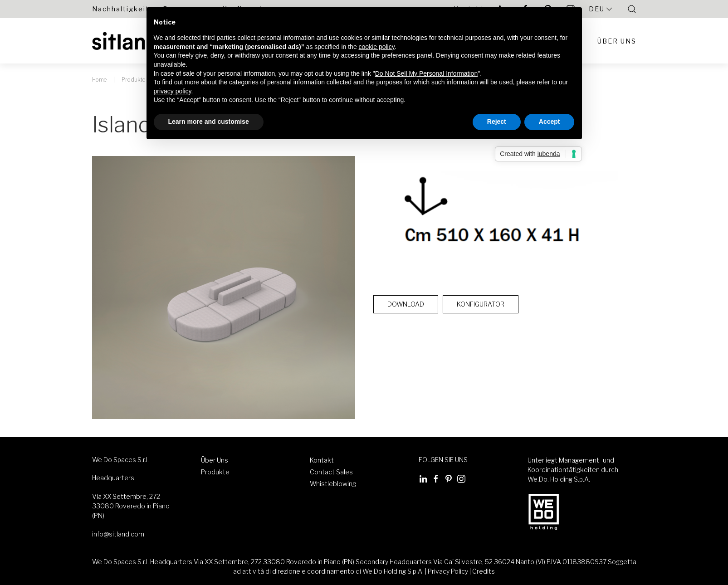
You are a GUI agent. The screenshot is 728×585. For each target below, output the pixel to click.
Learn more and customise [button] (209, 122)
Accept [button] (550, 122)
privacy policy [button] (173, 91)
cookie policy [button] (377, 47)
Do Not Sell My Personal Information (426, 73)
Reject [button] (497, 122)
